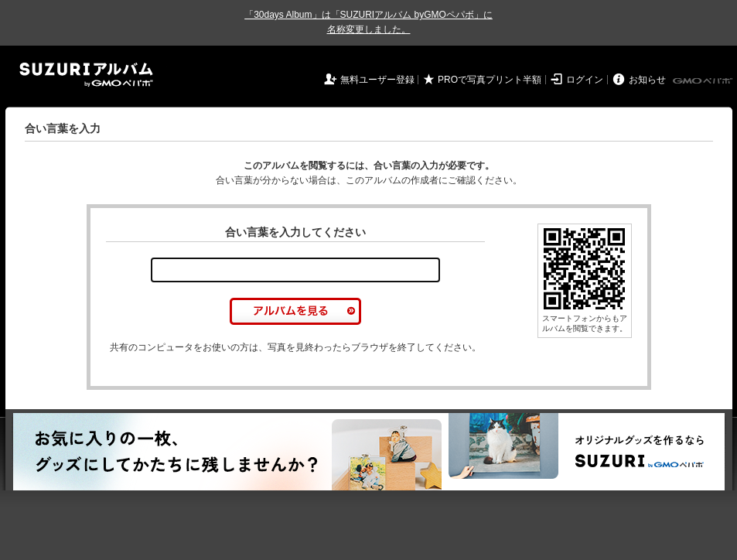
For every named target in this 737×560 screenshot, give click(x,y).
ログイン (585, 80)
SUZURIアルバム (86, 75)
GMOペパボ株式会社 (704, 81)
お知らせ (647, 80)
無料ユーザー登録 (377, 80)
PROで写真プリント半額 (490, 80)
